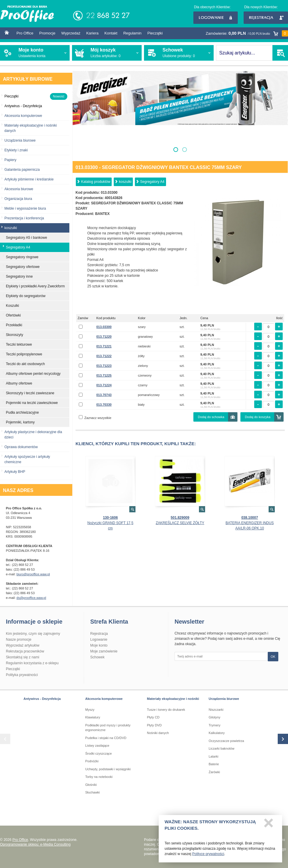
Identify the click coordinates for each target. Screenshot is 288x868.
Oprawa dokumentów (21, 447)
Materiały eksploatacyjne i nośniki (173, 699)
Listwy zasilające (97, 746)
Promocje (47, 33)
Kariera (92, 33)
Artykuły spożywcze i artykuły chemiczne (27, 459)
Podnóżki (92, 761)
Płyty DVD (154, 725)
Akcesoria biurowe (19, 189)
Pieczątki (155, 33)
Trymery (215, 725)
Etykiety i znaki (16, 150)
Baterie (214, 764)
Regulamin (132, 33)
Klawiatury (93, 717)
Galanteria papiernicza (22, 170)
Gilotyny (215, 717)
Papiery (10, 160)
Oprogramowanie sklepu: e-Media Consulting (35, 844)
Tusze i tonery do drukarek (166, 710)
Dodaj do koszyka (258, 417)
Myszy (90, 710)
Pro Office (25, 33)
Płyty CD (153, 717)
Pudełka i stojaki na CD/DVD (106, 738)
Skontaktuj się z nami (22, 657)
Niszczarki (216, 710)
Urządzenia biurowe (20, 140)
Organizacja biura (18, 199)
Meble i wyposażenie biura (25, 208)
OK (273, 657)
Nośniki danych (158, 733)
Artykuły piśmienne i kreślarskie (29, 179)
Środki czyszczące (98, 753)
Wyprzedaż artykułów (23, 645)
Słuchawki (93, 792)
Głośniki (91, 785)
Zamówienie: (247, 33)
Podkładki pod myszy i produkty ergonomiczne (108, 728)
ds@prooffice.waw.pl (31, 598)
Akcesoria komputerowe (23, 116)
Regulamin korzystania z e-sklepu (32, 663)
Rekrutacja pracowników (25, 651)
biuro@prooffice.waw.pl (33, 574)
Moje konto (99, 645)
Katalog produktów (96, 182)
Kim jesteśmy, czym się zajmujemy (33, 634)
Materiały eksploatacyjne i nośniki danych (31, 128)
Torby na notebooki (99, 777)
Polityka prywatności (22, 675)
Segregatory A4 (152, 182)
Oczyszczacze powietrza (226, 741)
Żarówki (214, 772)
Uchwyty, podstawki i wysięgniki (108, 769)
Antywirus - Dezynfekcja (42, 699)
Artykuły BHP (15, 472)
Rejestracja (266, 18)
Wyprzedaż (71, 33)
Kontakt (111, 33)
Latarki (214, 756)
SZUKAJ (280, 53)
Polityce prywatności (208, 856)
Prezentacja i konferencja (24, 218)
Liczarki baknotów (221, 748)
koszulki (125, 182)
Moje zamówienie (104, 651)
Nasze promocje (19, 640)
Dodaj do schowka (211, 417)
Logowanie (216, 18)
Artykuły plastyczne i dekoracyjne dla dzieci (33, 435)
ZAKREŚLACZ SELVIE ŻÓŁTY (180, 523)
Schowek (97, 657)
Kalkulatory (217, 733)
